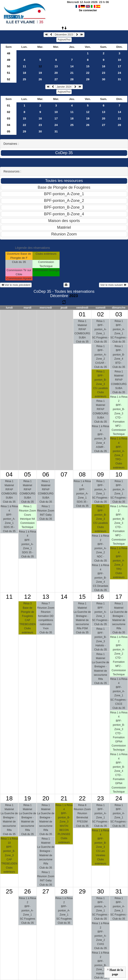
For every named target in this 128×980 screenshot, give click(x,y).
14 (72, 66)
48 (9, 53)
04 (9, 125)
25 (24, 79)
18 (24, 73)
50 (9, 66)
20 (56, 73)
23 (104, 73)
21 (72, 73)
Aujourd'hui (64, 40)
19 (40, 73)
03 (9, 118)
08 (82, 474)
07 (64, 474)
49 (9, 60)
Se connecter (88, 10)
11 (24, 66)
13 (56, 66)
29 (88, 79)
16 (104, 66)
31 (119, 79)
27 (56, 79)
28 (72, 79)
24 (119, 73)
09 (100, 474)
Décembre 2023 (64, 35)
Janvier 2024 (64, 87)
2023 (73, 296)
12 (88, 112)
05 (9, 131)
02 (9, 112)
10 (119, 60)
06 (46, 474)
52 (9, 79)
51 (9, 73)
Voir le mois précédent (16, 285)
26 (40, 79)
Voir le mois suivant (113, 285)
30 (104, 79)
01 (9, 105)
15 (88, 66)
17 (119, 66)
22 (88, 73)
